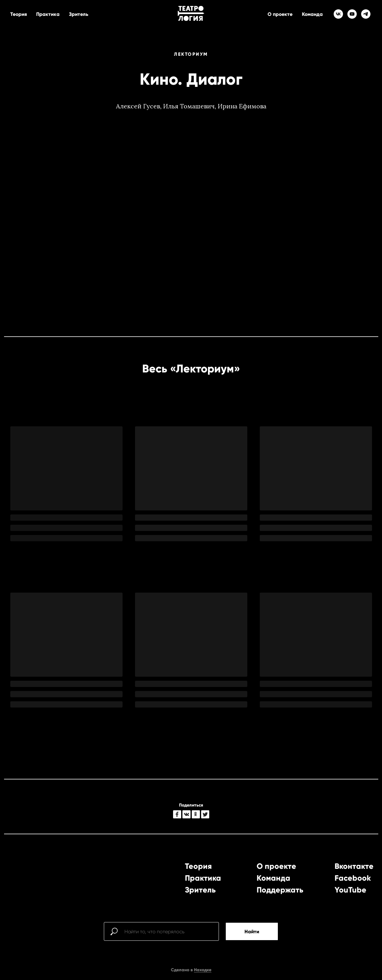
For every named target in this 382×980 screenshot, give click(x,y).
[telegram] (366, 14)
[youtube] (352, 14)
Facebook (353, 878)
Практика (48, 14)
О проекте (280, 14)
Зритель (79, 14)
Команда (312, 14)
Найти (252, 932)
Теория (19, 14)
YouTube (351, 890)
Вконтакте (354, 866)
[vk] (338, 14)
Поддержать (280, 890)
